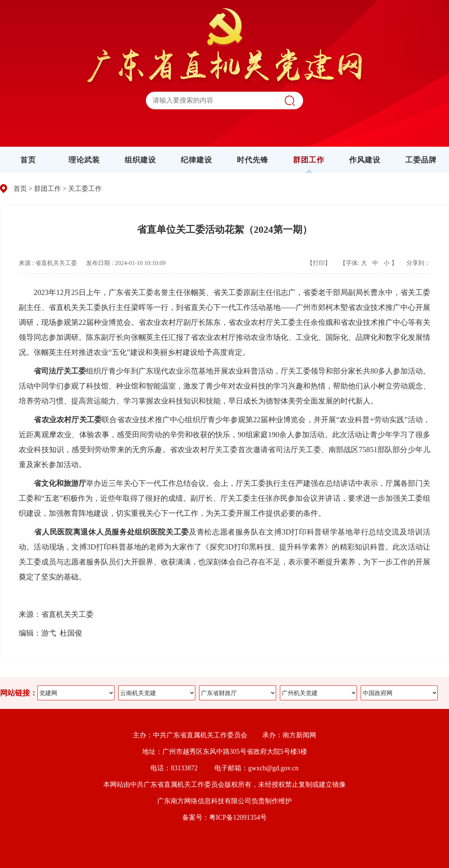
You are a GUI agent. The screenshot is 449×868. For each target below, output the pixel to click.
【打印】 (319, 263)
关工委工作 (85, 189)
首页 (28, 160)
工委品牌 (421, 160)
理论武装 (84, 160)
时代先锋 (253, 160)
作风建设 (365, 160)
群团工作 (309, 160)
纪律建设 (196, 160)
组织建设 (140, 160)
